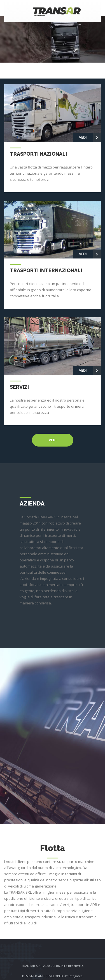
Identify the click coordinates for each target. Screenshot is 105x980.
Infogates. (76, 976)
